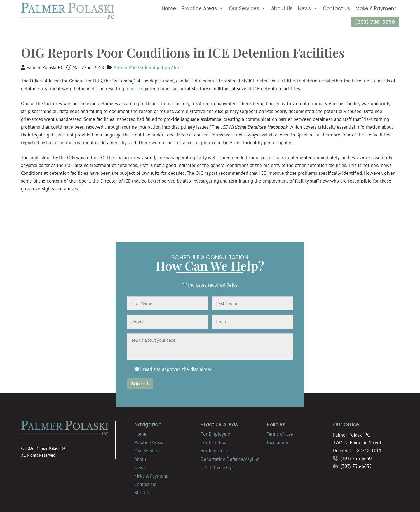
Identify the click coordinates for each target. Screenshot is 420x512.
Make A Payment (376, 8)
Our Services (247, 8)
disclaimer (201, 369)
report (132, 89)
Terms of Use (280, 434)
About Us (282, 8)
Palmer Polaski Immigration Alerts (148, 67)
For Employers (215, 434)
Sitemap (143, 493)
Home (169, 8)
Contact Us (336, 8)
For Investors (214, 451)
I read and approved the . (177, 369)
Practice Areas (202, 8)
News (308, 8)
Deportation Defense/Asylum (230, 459)
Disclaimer (278, 442)
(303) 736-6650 (375, 22)
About (140, 459)
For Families (213, 442)
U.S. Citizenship (217, 468)
